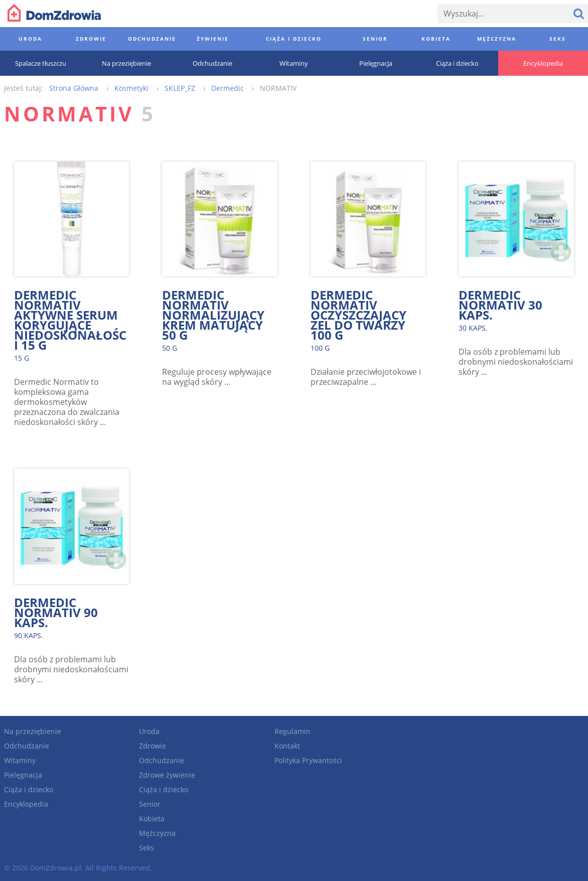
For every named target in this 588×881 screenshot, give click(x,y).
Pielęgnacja (23, 775)
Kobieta (152, 819)
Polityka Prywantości (308, 760)
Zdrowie (153, 746)
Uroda (149, 731)
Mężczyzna (157, 833)
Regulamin (292, 731)
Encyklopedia (26, 804)
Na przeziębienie (33, 731)
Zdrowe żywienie (167, 775)
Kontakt (287, 746)
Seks (146, 848)
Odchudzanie (27, 746)
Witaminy (20, 760)
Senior (150, 804)
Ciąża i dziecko (29, 789)
